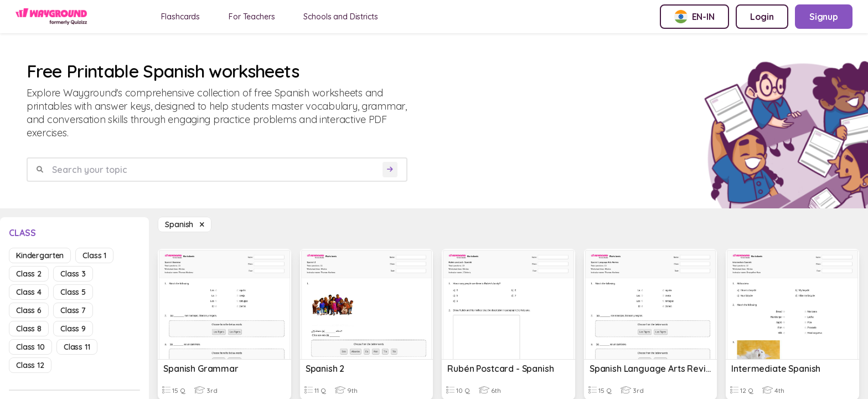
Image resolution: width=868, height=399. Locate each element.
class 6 (29, 310)
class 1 (94, 255)
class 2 (29, 274)
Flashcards (181, 17)
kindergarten (40, 255)
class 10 (30, 347)
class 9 (73, 329)
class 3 (73, 274)
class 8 (29, 329)
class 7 (73, 310)
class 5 (73, 292)
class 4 (29, 292)
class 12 (30, 365)
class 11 (77, 347)
